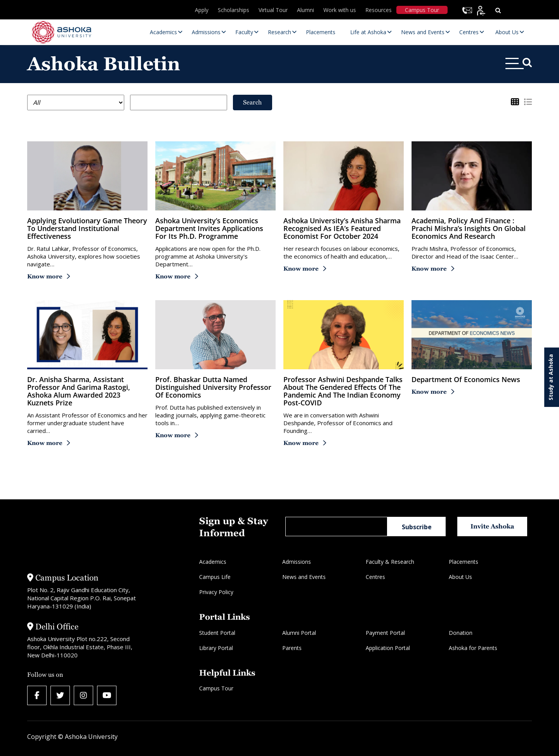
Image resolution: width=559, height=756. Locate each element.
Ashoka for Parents (473, 648)
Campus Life (215, 577)
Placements (464, 562)
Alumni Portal (299, 633)
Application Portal (388, 648)
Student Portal (217, 633)
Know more (45, 276)
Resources (378, 10)
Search (252, 102)
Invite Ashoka (492, 526)
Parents (292, 648)
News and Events (304, 577)
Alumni (306, 10)
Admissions (297, 562)
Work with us (340, 10)
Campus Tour (422, 10)
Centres (375, 577)
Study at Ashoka (551, 377)
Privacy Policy (216, 592)
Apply (202, 10)
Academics (213, 562)
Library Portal (216, 648)
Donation (461, 633)
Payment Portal (385, 633)
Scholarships (233, 10)
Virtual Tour (273, 10)
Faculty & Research (390, 562)
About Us (460, 577)
